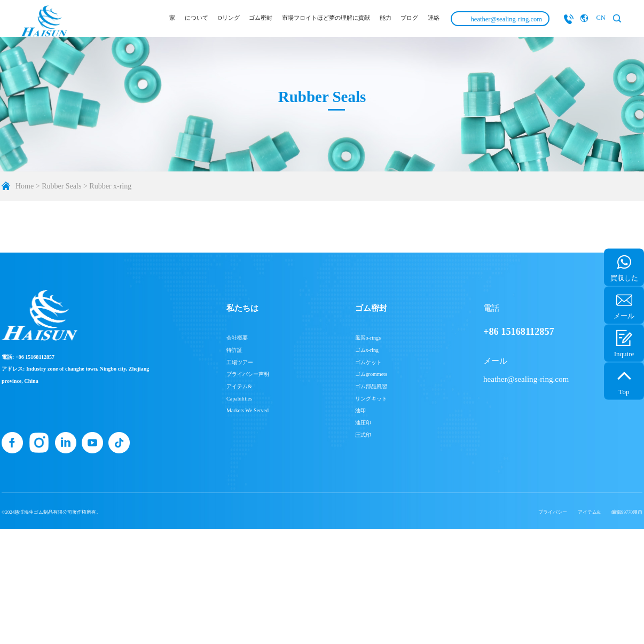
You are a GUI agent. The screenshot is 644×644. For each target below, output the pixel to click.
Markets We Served (248, 410)
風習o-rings (368, 338)
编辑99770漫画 (627, 512)
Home (25, 186)
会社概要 (237, 338)
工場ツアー (240, 362)
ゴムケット (368, 362)
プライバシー (553, 512)
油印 (360, 410)
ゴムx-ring (367, 350)
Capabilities (239, 399)
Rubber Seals (61, 186)
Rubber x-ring (110, 186)
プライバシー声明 (248, 374)
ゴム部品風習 (371, 386)
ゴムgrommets (371, 374)
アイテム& (239, 386)
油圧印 (363, 423)
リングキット (371, 399)
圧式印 (363, 435)
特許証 (234, 350)
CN (601, 18)
